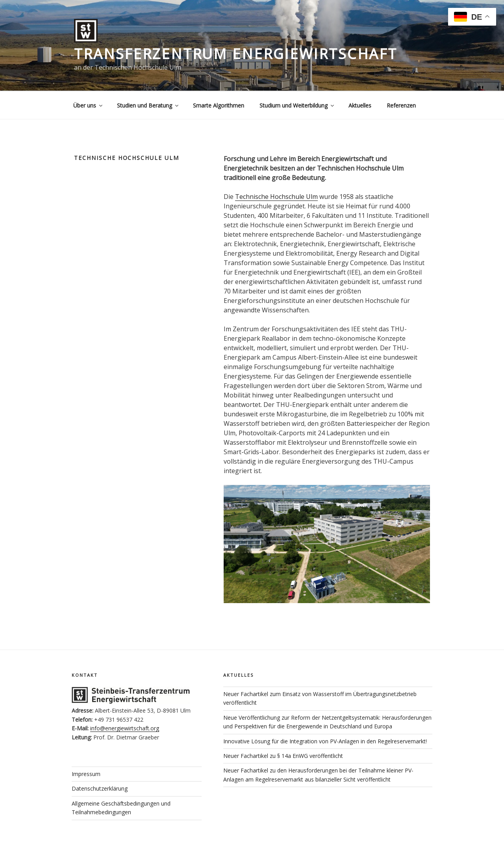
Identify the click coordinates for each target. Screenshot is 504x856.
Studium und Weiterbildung (297, 105)
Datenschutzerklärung (100, 788)
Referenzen (401, 105)
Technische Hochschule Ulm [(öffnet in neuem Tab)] (276, 197)
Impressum (86, 774)
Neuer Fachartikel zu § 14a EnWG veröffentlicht (283, 756)
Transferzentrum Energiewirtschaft (236, 54)
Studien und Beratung (148, 105)
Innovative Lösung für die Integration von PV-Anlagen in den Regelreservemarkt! (325, 741)
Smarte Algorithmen (219, 105)
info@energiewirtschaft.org (125, 728)
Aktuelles (360, 105)
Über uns (88, 105)
